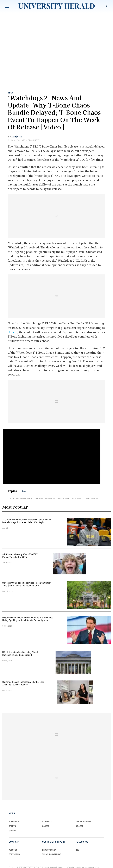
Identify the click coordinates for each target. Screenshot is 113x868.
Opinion (12, 831)
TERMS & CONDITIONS (52, 854)
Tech (11, 93)
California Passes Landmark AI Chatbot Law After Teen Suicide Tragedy (23, 683)
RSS (77, 850)
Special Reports (83, 822)
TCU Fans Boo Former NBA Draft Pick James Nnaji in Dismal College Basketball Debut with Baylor (27, 521)
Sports (12, 826)
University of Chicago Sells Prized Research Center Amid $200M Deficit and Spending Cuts (26, 584)
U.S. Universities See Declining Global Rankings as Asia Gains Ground (20, 654)
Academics (14, 822)
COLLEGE (79, 826)
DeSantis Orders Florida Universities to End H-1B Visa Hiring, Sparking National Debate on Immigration (28, 619)
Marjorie (17, 136)
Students (47, 822)
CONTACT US (14, 854)
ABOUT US (13, 850)
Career (46, 826)
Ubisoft (13, 332)
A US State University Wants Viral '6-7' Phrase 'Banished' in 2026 (20, 556)
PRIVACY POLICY (49, 850)
